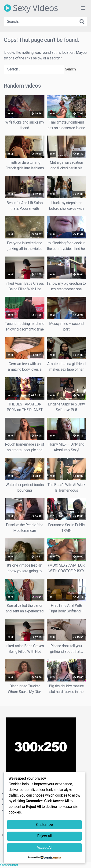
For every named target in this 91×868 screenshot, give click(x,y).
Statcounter (9, 865)
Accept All (45, 847)
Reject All (44, 836)
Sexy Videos (31, 8)
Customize (44, 825)
